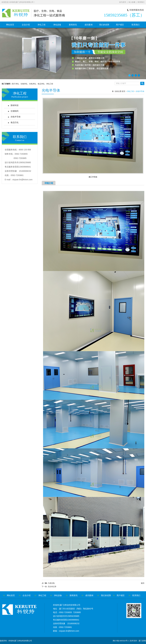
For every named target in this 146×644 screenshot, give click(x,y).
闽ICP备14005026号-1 (121, 641)
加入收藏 (132, 2)
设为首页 (123, 2)
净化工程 (41, 25)
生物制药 (15, 111)
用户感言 (120, 25)
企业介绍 (26, 25)
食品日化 (15, 122)
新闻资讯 (73, 25)
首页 (123, 91)
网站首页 (10, 25)
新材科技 (15, 105)
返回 (143, 583)
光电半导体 (16, 117)
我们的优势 (104, 25)
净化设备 (57, 25)
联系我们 (141, 2)
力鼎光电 (51, 583)
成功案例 (89, 25)
